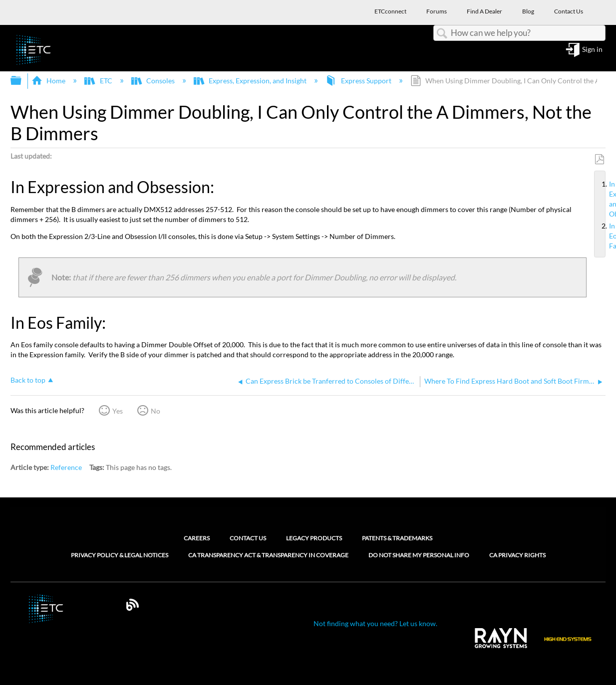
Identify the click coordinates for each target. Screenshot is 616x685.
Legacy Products (314, 538)
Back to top (28, 380)
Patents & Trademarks (397, 538)
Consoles (154, 81)
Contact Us (248, 538)
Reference (66, 467)
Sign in (592, 50)
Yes (118, 411)
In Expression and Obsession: (605, 199)
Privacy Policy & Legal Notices (120, 555)
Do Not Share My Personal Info (419, 555)
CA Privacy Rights (517, 555)
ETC (99, 81)
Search (442, 34)
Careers (197, 538)
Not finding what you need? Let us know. (375, 623)
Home (49, 81)
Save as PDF (599, 159)
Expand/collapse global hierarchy (22, 81)
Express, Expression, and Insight (251, 81)
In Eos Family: (605, 236)
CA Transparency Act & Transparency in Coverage (268, 555)
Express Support (359, 81)
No (155, 411)
